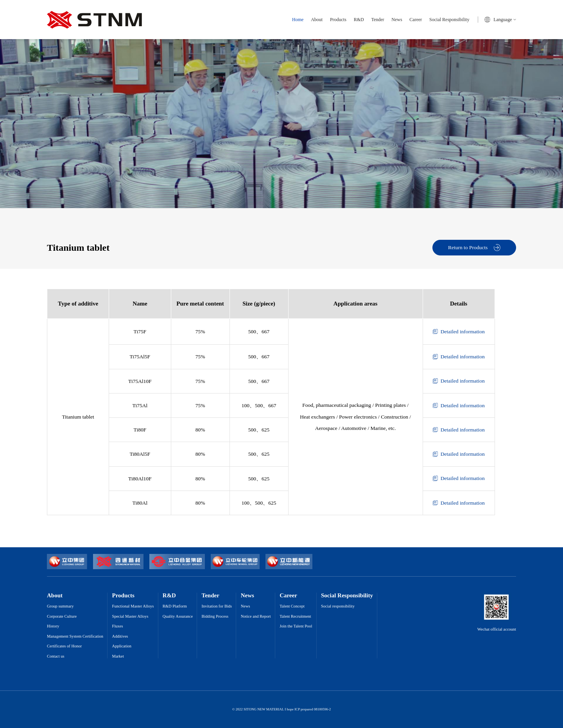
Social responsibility (338, 606)
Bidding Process (215, 617)
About (317, 20)
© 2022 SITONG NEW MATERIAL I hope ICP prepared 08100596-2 (282, 709)
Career (416, 20)
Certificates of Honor (64, 646)
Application (122, 646)
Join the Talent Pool (296, 626)
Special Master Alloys (130, 617)
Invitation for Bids (217, 606)
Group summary (60, 606)
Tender (377, 20)
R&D (359, 20)
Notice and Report (256, 617)
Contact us (56, 656)
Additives (120, 636)
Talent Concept (292, 606)
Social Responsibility (449, 20)
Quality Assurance (178, 617)
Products (338, 20)
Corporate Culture (62, 617)
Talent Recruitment (295, 617)
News (397, 20)
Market (118, 656)
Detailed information (459, 332)
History (53, 626)
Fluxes (118, 626)
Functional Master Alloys (133, 606)
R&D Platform (175, 606)
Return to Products (474, 247)
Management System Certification (75, 636)
